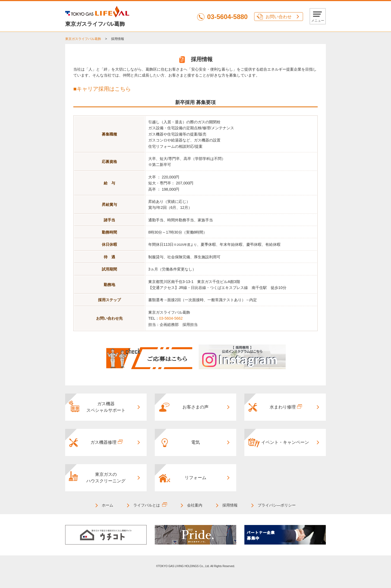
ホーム (108, 505)
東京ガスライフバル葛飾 (83, 39)
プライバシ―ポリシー (277, 505)
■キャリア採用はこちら (102, 89)
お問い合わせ (279, 17)
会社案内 (195, 505)
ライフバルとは (147, 505)
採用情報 (230, 505)
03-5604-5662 (171, 318)
